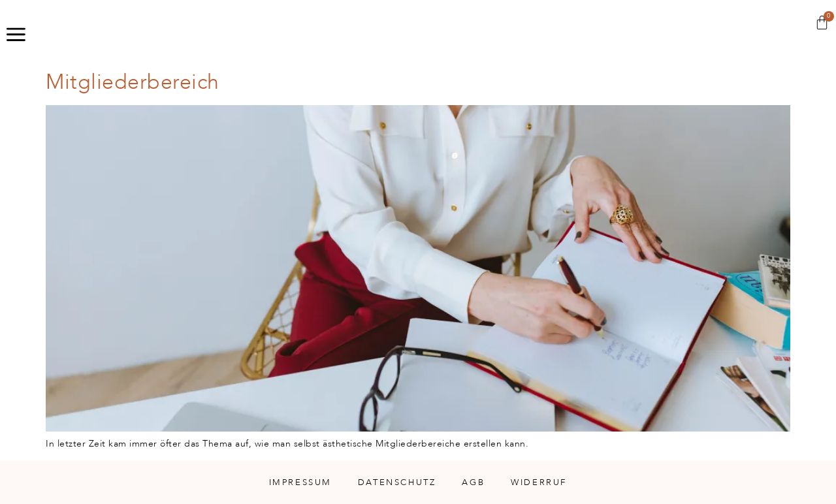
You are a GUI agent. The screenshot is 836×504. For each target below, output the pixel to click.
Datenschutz (397, 482)
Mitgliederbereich (133, 82)
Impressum (300, 482)
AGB (473, 482)
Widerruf (539, 482)
